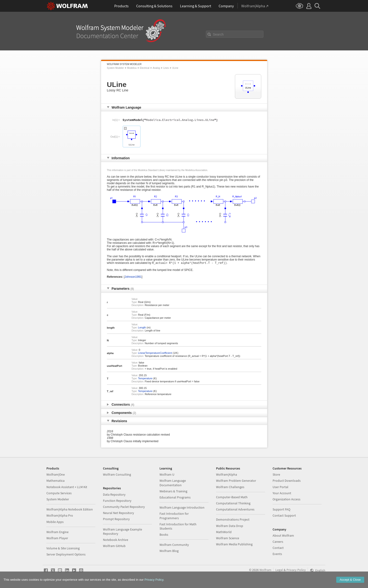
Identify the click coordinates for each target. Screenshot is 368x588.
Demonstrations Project (233, 520)
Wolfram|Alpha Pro (60, 516)
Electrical (145, 68)
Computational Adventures (235, 510)
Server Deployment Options (66, 555)
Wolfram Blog (169, 551)
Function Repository (117, 501)
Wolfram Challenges (230, 487)
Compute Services (59, 494)
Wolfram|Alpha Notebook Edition (70, 510)
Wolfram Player (57, 539)
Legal (279, 570)
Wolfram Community (174, 545)
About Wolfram (283, 536)
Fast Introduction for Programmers (174, 516)
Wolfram (265, 570)
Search (218, 34)
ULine (175, 68)
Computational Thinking (233, 504)
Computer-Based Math (232, 498)
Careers (278, 542)
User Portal (280, 487)
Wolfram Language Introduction (182, 508)
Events (277, 554)
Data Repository (114, 495)
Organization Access (286, 500)
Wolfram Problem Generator (236, 481)
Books (164, 535)
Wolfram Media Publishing (234, 545)
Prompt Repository (116, 519)
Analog (156, 68)
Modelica (132, 68)
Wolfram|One (56, 475)
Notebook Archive (116, 540)
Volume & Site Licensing (63, 549)
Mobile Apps (55, 522)
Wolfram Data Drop (230, 526)
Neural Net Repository (119, 513)
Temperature (145, 379)
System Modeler (115, 68)
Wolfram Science (228, 539)
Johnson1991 (133, 277)
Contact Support (284, 516)
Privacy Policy (296, 570)
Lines (166, 68)
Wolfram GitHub (114, 546)
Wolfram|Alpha (227, 475)
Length (142, 328)
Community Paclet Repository (124, 507)
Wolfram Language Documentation (173, 483)
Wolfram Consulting (117, 475)
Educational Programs (175, 498)
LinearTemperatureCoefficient (155, 353)
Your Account (282, 494)
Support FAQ (281, 510)
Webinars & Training (173, 492)
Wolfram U (167, 475)
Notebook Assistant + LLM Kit (67, 487)
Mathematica (55, 481)
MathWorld (224, 532)
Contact (278, 548)
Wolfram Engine (57, 532)
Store (276, 475)
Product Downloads (287, 481)
